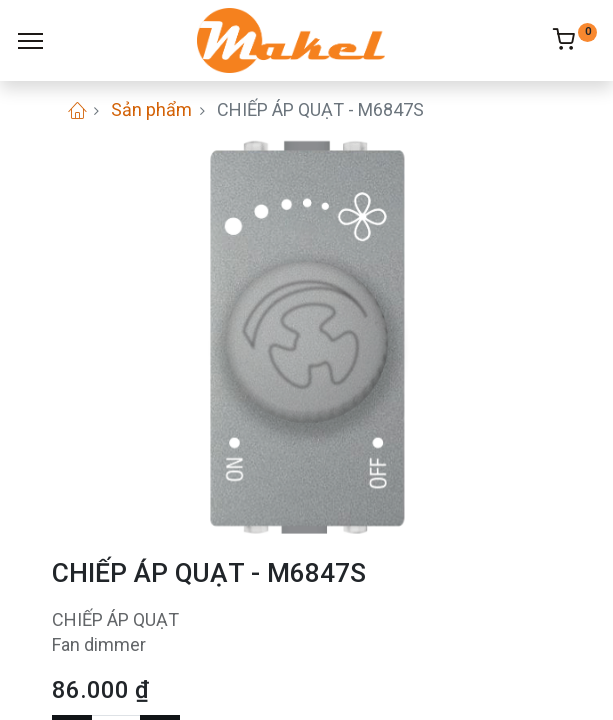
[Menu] (30, 41)
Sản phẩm (151, 109)
